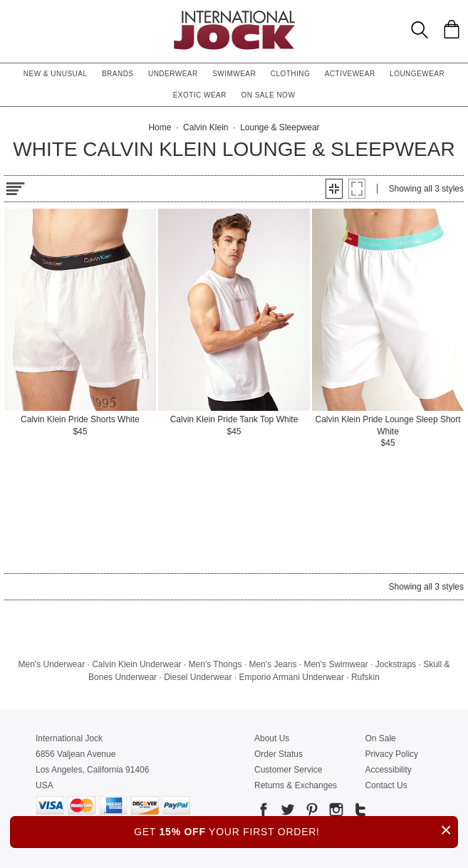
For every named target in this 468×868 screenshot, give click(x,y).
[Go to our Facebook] (264, 812)
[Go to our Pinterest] (311, 812)
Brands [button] (118, 74)
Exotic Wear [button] (200, 95)
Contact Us (386, 785)
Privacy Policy (391, 754)
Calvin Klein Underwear (136, 664)
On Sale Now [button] (268, 95)
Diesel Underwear (198, 677)
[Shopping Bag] (452, 29)
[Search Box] (420, 30)
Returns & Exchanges (296, 785)
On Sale (380, 738)
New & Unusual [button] (56, 74)
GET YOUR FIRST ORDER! (296, 830)
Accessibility (388, 770)
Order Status (279, 754)
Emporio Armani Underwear (292, 677)
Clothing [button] (291, 74)
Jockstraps (396, 664)
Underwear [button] (173, 74)
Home (160, 127)
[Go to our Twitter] (286, 812)
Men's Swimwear (336, 664)
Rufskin (365, 677)
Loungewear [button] (417, 74)
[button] (334, 189)
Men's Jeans (272, 664)
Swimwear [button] (234, 74)
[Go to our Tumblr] (359, 812)
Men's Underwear (52, 664)
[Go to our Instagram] (335, 812)
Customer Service (288, 770)
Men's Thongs (215, 664)
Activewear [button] (350, 74)
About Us (272, 738)
